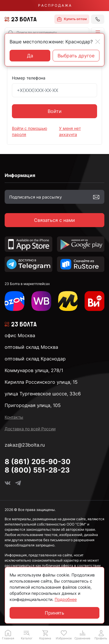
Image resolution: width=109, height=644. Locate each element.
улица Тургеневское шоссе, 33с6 (43, 394)
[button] (98, 33)
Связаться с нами (54, 220)
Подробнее (66, 599)
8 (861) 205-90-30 (38, 462)
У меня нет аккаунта (70, 131)
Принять (54, 613)
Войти (55, 111)
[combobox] (47, 33)
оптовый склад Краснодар (35, 359)
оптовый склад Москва (31, 347)
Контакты (14, 417)
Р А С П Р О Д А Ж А (55, 5)
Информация (20, 175)
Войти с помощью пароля (30, 131)
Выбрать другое (76, 56)
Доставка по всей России (30, 429)
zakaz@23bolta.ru (25, 445)
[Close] (98, 42)
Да (30, 56)
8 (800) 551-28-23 (37, 470)
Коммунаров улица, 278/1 (34, 370)
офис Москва (20, 335)
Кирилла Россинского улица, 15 (41, 382)
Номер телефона (29, 78)
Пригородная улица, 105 (33, 405)
